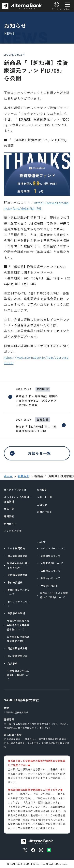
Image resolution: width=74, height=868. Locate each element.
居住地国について (51, 571)
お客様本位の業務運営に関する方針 (18, 639)
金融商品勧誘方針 (17, 575)
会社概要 (42, 490)
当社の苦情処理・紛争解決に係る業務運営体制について (18, 625)
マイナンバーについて (53, 548)
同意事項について (51, 556)
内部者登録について (52, 563)
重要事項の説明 (16, 613)
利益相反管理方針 (17, 648)
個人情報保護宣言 (17, 556)
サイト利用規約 (16, 548)
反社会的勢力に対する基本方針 (18, 565)
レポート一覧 (45, 497)
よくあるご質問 (13, 531)
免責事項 (13, 663)
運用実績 (9, 516)
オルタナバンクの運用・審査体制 (18, 499)
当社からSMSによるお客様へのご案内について (54, 595)
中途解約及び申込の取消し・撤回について (18, 675)
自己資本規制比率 (17, 656)
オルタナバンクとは (15, 490)
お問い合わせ (45, 512)
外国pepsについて (51, 578)
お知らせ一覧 (39, 453)
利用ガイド (10, 524)
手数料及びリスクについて (19, 592)
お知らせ (42, 505)
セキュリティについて (19, 604)
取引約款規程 (15, 582)
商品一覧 (9, 509)
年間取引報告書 (49, 585)
